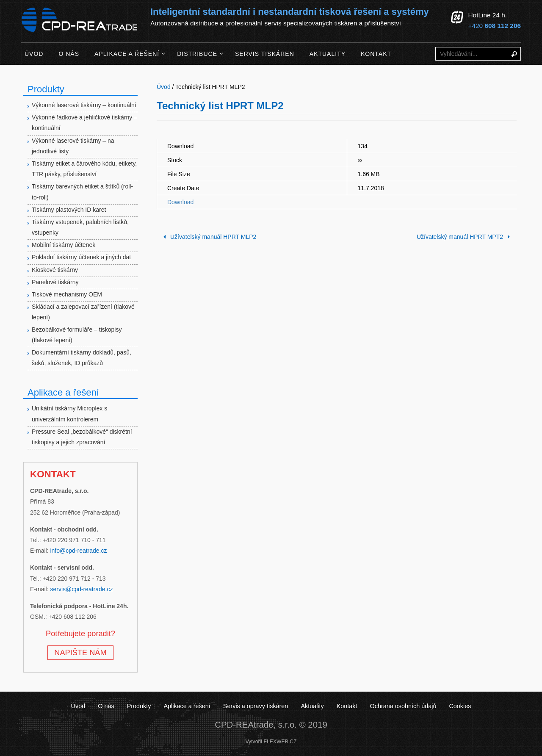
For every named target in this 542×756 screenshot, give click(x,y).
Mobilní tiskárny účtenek (64, 245)
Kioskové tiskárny (55, 270)
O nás (106, 706)
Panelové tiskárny (55, 282)
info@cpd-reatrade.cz (78, 551)
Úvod (78, 706)
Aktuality (312, 706)
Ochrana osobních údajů (403, 706)
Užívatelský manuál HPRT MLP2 (209, 237)
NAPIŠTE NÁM (80, 653)
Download (180, 202)
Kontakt (347, 706)
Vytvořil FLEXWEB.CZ (271, 742)
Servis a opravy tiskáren (256, 706)
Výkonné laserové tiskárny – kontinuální (84, 105)
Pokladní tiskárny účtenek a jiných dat (81, 257)
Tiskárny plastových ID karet (69, 210)
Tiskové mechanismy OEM (67, 294)
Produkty (139, 706)
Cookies (460, 706)
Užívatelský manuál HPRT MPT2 (465, 237)
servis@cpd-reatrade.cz (81, 589)
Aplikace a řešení (187, 706)
